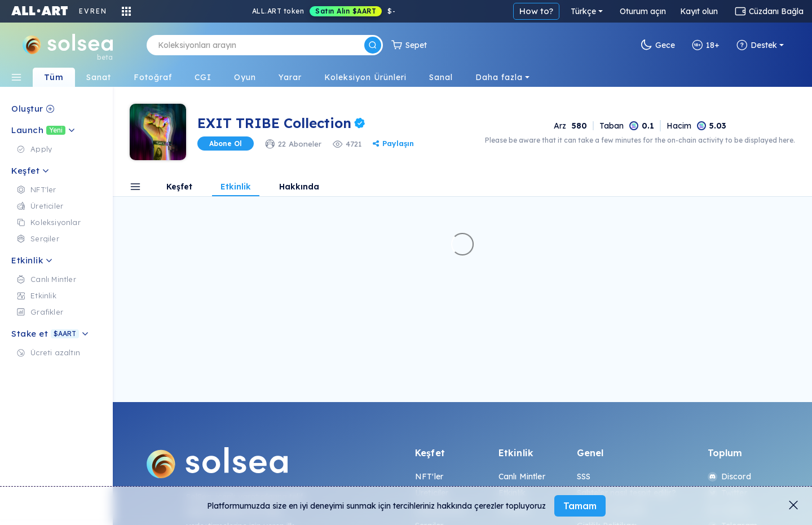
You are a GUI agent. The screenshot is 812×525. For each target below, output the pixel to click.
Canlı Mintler (522, 477)
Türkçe (583, 11)
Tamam (580, 506)
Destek (757, 45)
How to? (536, 11)
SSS (584, 477)
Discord (729, 477)
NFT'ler (429, 477)
